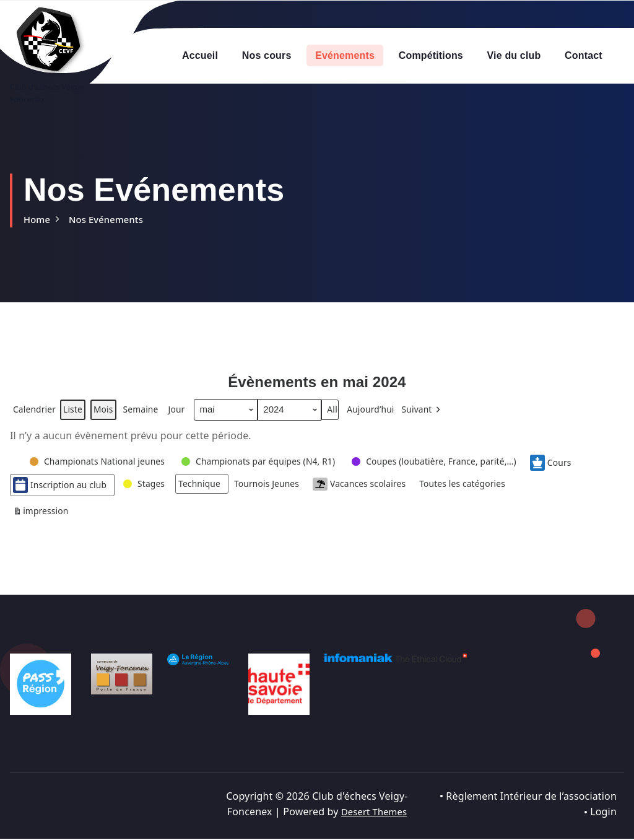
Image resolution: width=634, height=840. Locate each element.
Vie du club (514, 55)
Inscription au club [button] (63, 489)
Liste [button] (77, 416)
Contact (584, 55)
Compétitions (431, 55)
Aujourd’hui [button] (386, 414)
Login (603, 813)
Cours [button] (588, 466)
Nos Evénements (111, 219)
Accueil (200, 55)
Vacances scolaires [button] (381, 488)
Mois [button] (110, 414)
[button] (442, 414)
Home (38, 219)
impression (43, 518)
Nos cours (267, 55)
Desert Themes (374, 813)
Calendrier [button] (36, 416)
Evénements (345, 55)
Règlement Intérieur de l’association (531, 797)
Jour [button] (187, 414)
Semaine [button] (149, 414)
